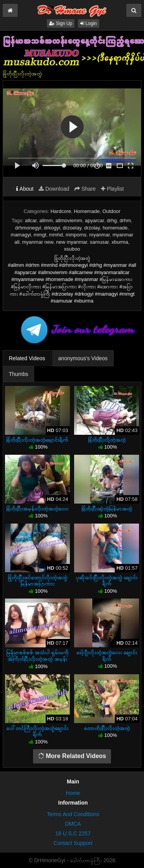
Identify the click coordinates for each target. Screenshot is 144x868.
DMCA (73, 824)
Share (85, 189)
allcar (31, 220)
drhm (125, 220)
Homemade (87, 211)
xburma (120, 242)
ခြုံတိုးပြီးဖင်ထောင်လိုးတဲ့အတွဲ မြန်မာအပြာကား (37, 580)
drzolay (92, 228)
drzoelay (72, 228)
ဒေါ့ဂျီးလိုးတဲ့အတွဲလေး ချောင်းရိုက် (107, 655)
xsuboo (72, 249)
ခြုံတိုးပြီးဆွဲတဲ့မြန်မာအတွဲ (107, 509)
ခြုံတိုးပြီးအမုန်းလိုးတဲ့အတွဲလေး (37, 509)
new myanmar (72, 242)
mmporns (76, 235)
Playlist (112, 189)
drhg (112, 220)
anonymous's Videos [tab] (83, 358)
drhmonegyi (28, 228)
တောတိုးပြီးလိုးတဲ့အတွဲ (107, 728)
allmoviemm (69, 220)
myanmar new (38, 242)
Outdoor (112, 211)
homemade (115, 228)
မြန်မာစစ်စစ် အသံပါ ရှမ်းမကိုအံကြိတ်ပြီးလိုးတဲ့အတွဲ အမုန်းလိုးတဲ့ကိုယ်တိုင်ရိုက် (37, 658)
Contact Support (73, 843)
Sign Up (61, 23)
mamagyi (21, 235)
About (25, 189)
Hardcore (60, 211)
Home (73, 793)
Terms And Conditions (73, 814)
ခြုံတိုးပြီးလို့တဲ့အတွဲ (107, 440)
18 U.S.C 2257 (73, 833)
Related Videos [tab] (27, 358)
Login (89, 23)
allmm (46, 220)
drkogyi (52, 228)
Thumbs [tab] (19, 374)
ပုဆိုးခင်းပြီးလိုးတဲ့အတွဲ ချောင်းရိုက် (107, 580)
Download (54, 189)
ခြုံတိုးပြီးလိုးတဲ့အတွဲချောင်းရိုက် (37, 440)
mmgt (40, 235)
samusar (99, 242)
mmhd (56, 235)
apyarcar (94, 220)
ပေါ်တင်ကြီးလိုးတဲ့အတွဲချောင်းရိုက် (37, 731)
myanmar (99, 235)
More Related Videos (72, 756)
